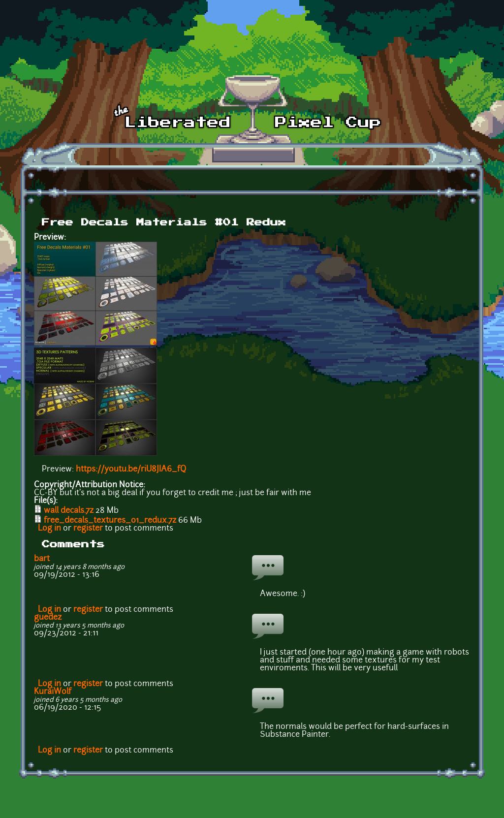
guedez (48, 618)
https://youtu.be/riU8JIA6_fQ (131, 470)
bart (42, 559)
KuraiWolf (53, 692)
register (88, 529)
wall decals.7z (69, 511)
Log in (49, 529)
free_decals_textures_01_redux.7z (110, 521)
